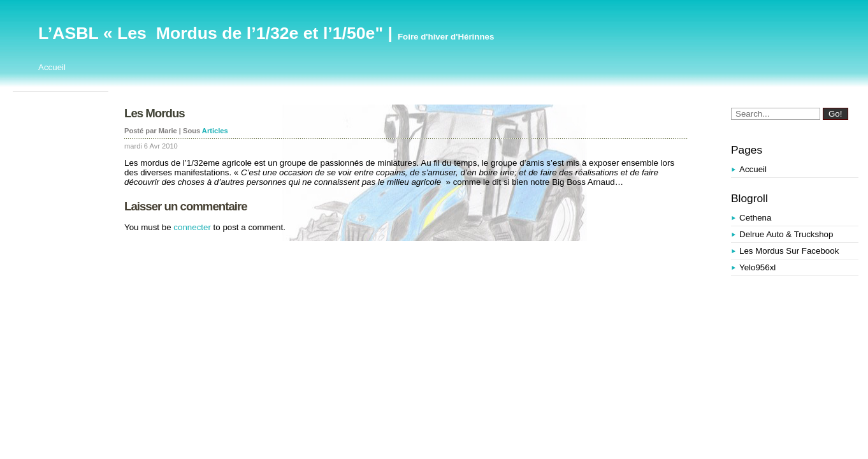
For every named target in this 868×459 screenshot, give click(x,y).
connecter (192, 227)
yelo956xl (757, 267)
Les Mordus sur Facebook (789, 251)
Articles (215, 131)
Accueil (52, 67)
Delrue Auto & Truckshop (786, 234)
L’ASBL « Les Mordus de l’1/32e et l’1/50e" (211, 33)
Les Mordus (155, 113)
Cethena (755, 218)
